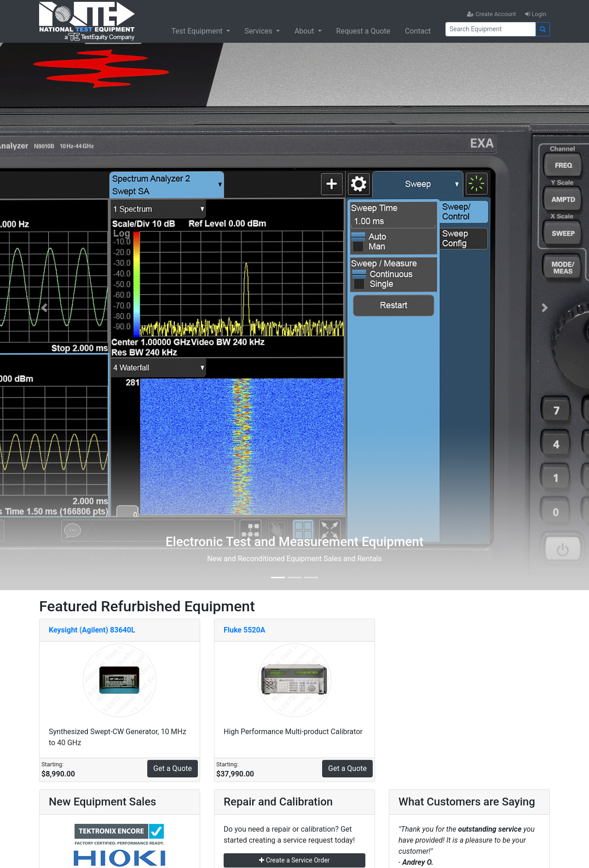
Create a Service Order (294, 860)
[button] (44, 308)
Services (260, 31)
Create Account (491, 14)
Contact (418, 31)
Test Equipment (198, 31)
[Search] (491, 29)
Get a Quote (173, 768)
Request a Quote (364, 31)
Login (536, 14)
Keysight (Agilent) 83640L (92, 630)
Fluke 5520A (244, 630)
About (305, 31)
